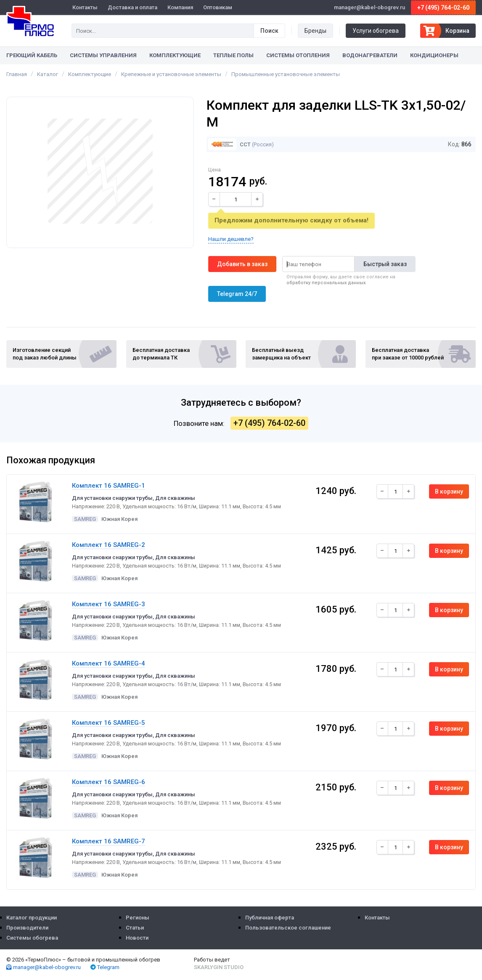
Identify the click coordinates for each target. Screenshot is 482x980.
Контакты (85, 7)
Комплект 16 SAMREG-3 (109, 604)
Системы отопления (298, 55)
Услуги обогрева (376, 31)
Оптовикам (218, 7)
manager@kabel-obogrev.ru (44, 967)
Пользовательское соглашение (288, 928)
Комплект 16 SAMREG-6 (109, 782)
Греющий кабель (32, 55)
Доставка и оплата (132, 7)
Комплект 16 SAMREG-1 (109, 486)
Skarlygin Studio (219, 967)
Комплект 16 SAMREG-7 (109, 841)
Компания (180, 7)
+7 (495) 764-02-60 (443, 8)
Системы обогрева (32, 938)
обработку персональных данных (326, 283)
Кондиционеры (434, 55)
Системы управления (103, 55)
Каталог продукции (32, 918)
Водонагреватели (370, 55)
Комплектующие (175, 55)
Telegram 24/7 (237, 294)
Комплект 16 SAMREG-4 (109, 663)
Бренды (315, 31)
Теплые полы (233, 55)
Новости (137, 938)
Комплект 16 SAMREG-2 (109, 545)
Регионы (138, 918)
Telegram (105, 967)
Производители (27, 928)
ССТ (229, 144)
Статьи (135, 928)
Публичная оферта (270, 918)
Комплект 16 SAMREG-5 (109, 723)
